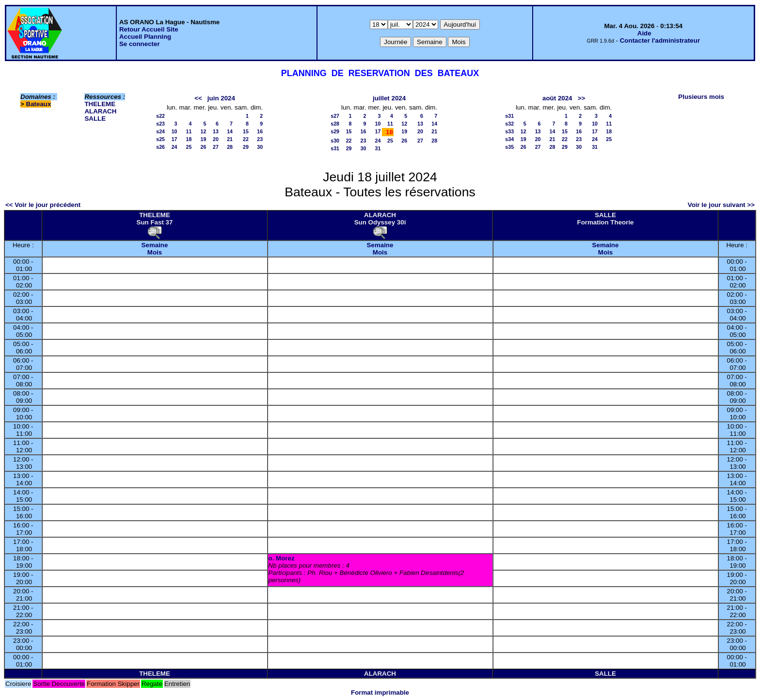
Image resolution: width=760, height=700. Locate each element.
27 (216, 147)
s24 (160, 131)
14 (230, 131)
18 (189, 139)
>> (582, 98)
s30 (335, 141)
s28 (335, 124)
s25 (160, 139)
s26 (160, 147)
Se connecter (140, 44)
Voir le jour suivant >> (721, 205)
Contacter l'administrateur (660, 40)
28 (230, 147)
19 (203, 139)
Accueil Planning (145, 37)
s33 (509, 131)
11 (189, 131)
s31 (335, 148)
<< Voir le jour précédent (43, 205)
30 (260, 147)
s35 (509, 147)
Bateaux (39, 104)
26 (203, 147)
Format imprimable (380, 692)
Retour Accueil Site (149, 29)
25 (189, 147)
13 (216, 131)
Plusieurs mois (701, 97)
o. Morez (282, 558)
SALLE (95, 119)
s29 (335, 131)
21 (230, 139)
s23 (160, 124)
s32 (509, 124)
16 (260, 131)
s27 (335, 116)
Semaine (155, 245)
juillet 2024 (389, 98)
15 (246, 131)
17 (174, 139)
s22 (160, 116)
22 (246, 139)
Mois (155, 252)
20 (216, 139)
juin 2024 (221, 98)
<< (198, 98)
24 (174, 147)
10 (174, 131)
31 (378, 148)
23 (260, 139)
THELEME (100, 104)
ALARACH (100, 111)
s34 (509, 139)
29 (246, 147)
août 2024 (557, 98)
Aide (644, 33)
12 (203, 131)
